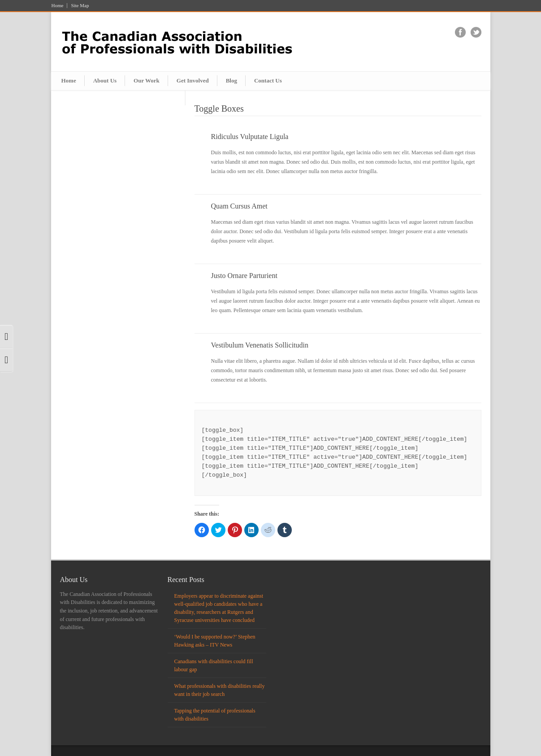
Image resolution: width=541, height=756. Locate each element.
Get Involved (193, 80)
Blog (232, 80)
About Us (105, 80)
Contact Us (268, 80)
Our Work (147, 80)
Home (58, 6)
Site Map (80, 6)
